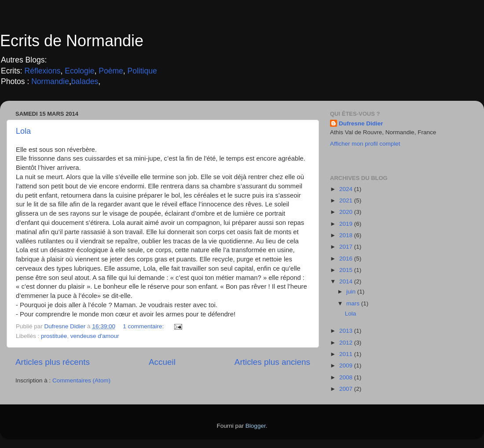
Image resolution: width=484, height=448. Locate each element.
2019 (347, 224)
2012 (347, 343)
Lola (23, 131)
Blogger (256, 426)
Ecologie (79, 71)
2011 (347, 354)
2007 (347, 389)
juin (352, 292)
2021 (347, 200)
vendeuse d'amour (95, 336)
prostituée (54, 336)
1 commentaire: (144, 326)
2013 (347, 331)
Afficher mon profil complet (365, 144)
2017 (347, 247)
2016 (347, 259)
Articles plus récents (53, 362)
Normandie (49, 81)
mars (354, 303)
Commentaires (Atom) (81, 380)
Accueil (162, 362)
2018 (347, 235)
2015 (347, 270)
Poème (111, 71)
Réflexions (43, 71)
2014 (347, 281)
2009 (347, 365)
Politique (142, 71)
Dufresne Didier (361, 123)
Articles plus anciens (272, 362)
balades (85, 81)
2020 (347, 212)
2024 (347, 189)
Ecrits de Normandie (72, 41)
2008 (347, 377)
